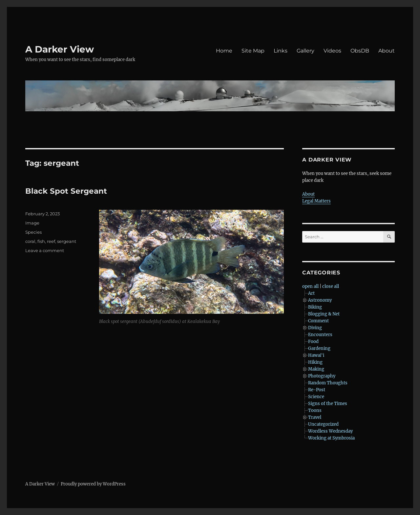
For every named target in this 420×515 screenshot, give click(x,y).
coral (30, 241)
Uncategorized (323, 424)
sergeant (67, 241)
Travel (315, 417)
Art (311, 293)
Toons (315, 410)
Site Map (253, 51)
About (387, 51)
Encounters (320, 335)
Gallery (305, 51)
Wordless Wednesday (330, 431)
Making (316, 369)
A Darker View (60, 49)
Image (32, 223)
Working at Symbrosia (331, 438)
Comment (318, 321)
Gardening (319, 348)
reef (51, 241)
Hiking (315, 362)
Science (316, 397)
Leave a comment (45, 250)
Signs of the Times (328, 404)
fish (41, 241)
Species (33, 232)
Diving (315, 328)
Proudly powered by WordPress (93, 484)
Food (313, 342)
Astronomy (320, 300)
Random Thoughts (328, 383)
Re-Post (317, 390)
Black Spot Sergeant (66, 191)
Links (281, 51)
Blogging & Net (324, 314)
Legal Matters (316, 201)
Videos (332, 51)
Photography (322, 376)
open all (310, 286)
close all (331, 286)
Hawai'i (316, 355)
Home (224, 51)
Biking (315, 307)
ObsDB (360, 51)
